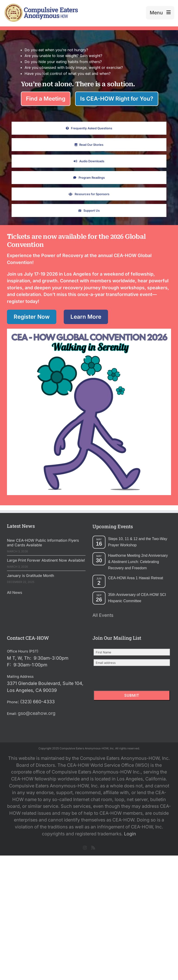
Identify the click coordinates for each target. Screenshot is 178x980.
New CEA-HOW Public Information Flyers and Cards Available (43, 543)
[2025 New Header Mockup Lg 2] (41, 6)
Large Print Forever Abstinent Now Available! (46, 560)
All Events (103, 615)
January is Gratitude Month (30, 576)
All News (15, 592)
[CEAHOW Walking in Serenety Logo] (90, 333)
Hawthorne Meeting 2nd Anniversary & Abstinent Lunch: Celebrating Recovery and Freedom (138, 562)
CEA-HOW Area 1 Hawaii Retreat (135, 578)
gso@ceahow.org (37, 713)
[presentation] (122, 679)
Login (130, 834)
